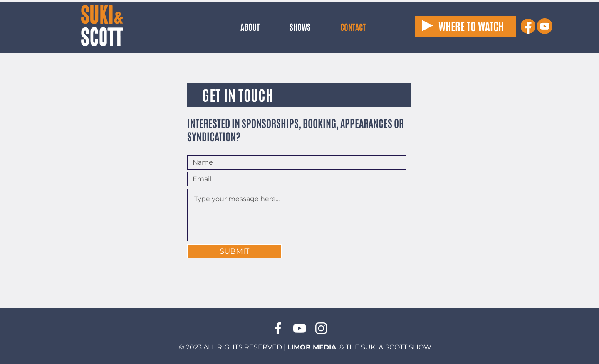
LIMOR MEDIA (312, 347)
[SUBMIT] (234, 251)
